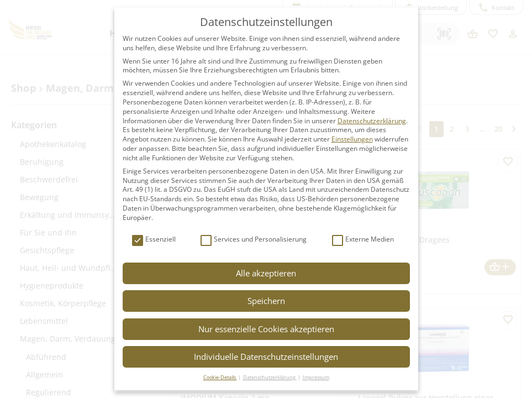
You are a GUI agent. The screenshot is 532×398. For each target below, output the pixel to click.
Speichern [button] (266, 301)
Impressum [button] (316, 377)
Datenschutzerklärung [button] (270, 377)
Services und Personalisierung (254, 240)
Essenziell (154, 240)
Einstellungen (352, 139)
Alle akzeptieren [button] (266, 273)
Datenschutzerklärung (372, 121)
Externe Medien (363, 240)
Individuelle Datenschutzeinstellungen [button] (266, 357)
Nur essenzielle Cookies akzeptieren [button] (266, 329)
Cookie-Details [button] (220, 377)
